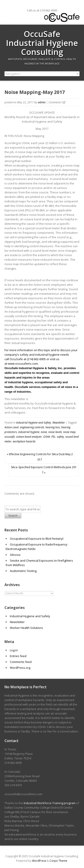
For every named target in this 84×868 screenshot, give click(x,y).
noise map (69, 432)
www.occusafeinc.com (23, 364)
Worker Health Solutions (26, 628)
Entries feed (18, 656)
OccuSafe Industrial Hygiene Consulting (42, 43)
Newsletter (59, 423)
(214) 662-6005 (36, 359)
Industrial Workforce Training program (50, 803)
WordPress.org (20, 668)
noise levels (55, 432)
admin (42, 102)
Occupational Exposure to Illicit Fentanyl (37, 539)
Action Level (12, 427)
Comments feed (21, 662)
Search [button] (13, 516)
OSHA (47, 437)
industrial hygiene (29, 432)
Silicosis (15, 555)
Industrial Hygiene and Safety (34, 423)
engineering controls (32, 427)
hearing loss (53, 427)
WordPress (39, 861)
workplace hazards (24, 441)
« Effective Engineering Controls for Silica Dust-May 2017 (40, 457)
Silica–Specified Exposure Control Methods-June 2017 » (44, 470)
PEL (53, 437)
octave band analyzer (29, 437)
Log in (14, 650)
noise (44, 432)
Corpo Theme (58, 861)
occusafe (10, 437)
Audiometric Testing (23, 571)
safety (60, 437)
